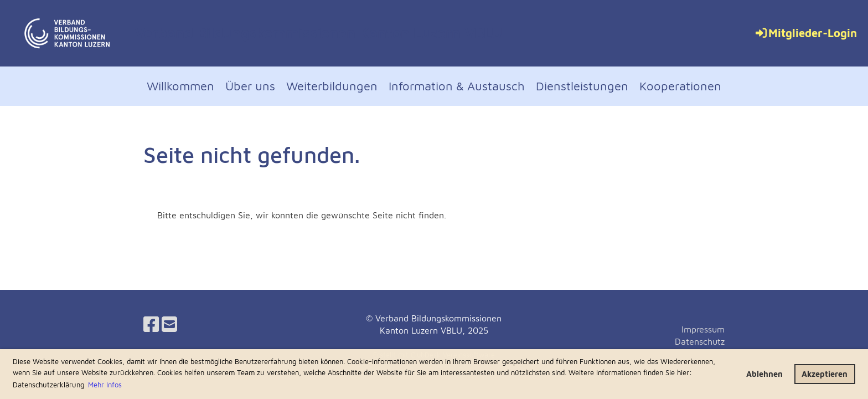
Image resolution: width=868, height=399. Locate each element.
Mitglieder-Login (805, 33)
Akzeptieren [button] (825, 374)
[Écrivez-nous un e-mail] (169, 324)
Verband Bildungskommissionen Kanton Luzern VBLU (318, 33)
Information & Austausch (457, 86)
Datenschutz (700, 341)
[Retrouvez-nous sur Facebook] (151, 324)
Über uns (250, 86)
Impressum (703, 329)
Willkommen (180, 86)
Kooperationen (680, 86)
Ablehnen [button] (764, 374)
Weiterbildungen (332, 86)
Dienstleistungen (582, 86)
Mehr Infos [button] (105, 385)
